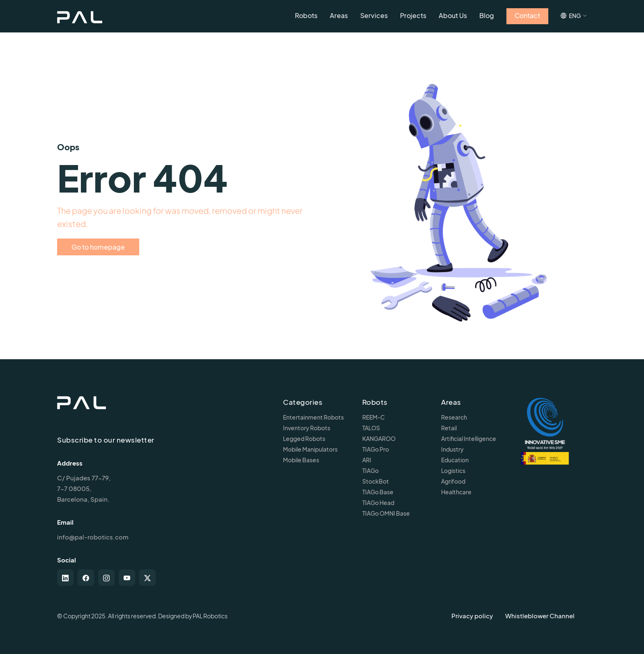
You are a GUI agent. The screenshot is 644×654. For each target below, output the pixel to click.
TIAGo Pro (376, 449)
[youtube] (127, 578)
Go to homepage (98, 247)
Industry (452, 449)
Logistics (453, 470)
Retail (449, 428)
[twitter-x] (147, 578)
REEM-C (374, 417)
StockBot (376, 481)
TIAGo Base (378, 492)
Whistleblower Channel (540, 616)
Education (455, 460)
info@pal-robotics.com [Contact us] (93, 537)
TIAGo (370, 470)
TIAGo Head (378, 503)
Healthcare (456, 492)
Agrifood (453, 481)
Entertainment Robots (313, 417)
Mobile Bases (301, 460)
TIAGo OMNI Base (386, 513)
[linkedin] (65, 578)
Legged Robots (304, 438)
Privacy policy (472, 616)
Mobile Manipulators (310, 449)
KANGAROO (379, 438)
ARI (367, 460)
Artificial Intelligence (469, 438)
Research (454, 417)
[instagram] (106, 578)
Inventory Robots (307, 428)
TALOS (371, 428)
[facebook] (86, 578)
